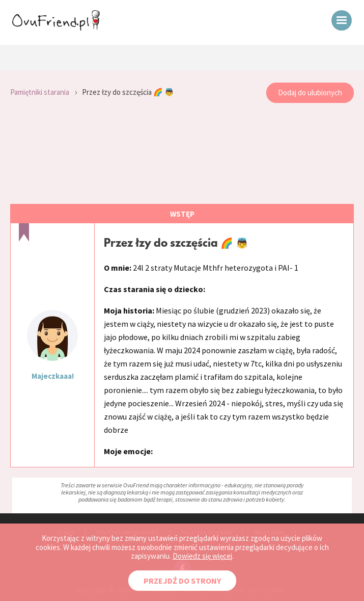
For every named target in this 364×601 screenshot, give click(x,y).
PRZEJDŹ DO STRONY (182, 581)
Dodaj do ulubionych (310, 93)
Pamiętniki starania (40, 92)
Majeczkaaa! (53, 376)
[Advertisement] (182, 154)
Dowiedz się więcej (202, 556)
